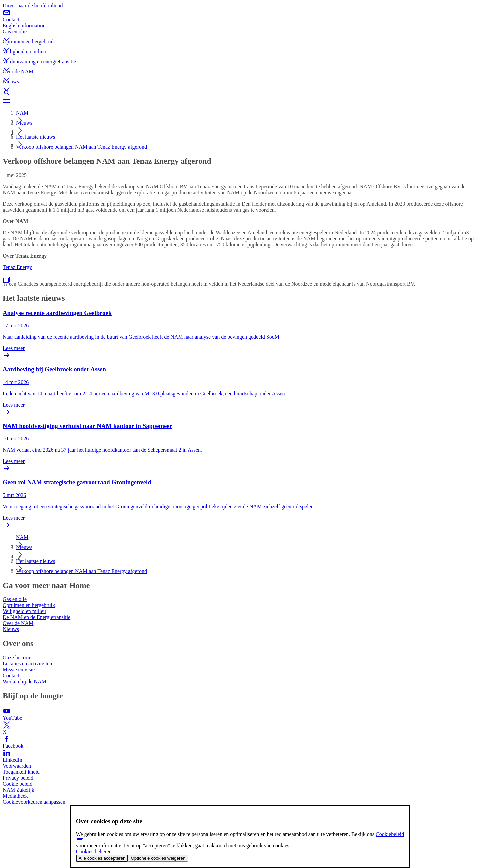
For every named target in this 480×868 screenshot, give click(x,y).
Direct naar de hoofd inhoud (33, 5)
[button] (240, 34)
